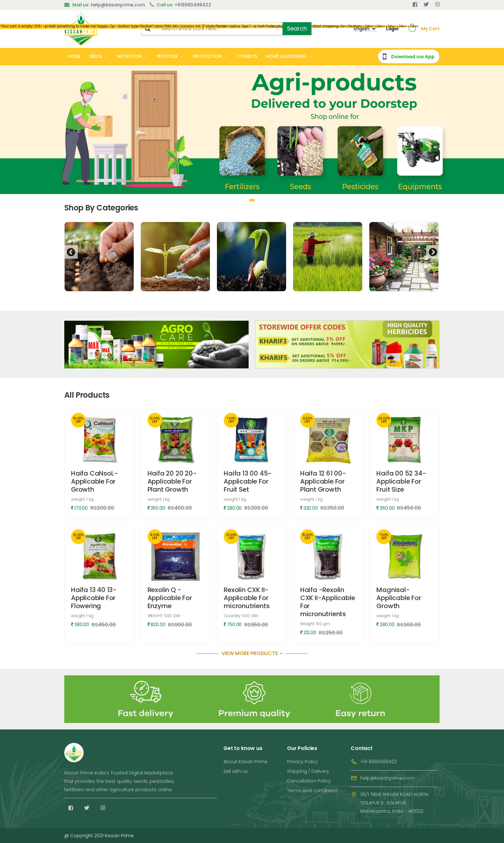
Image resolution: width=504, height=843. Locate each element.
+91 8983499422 (378, 762)
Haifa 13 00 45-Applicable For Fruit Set (248, 481)
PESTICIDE (167, 56)
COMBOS (247, 56)
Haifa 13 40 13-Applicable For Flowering (94, 598)
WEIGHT (164, 616)
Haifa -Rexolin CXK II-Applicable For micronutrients (328, 602)
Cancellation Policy (309, 781)
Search (297, 28)
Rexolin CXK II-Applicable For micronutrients (247, 598)
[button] (412, 29)
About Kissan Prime (245, 762)
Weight (315, 624)
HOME (74, 56)
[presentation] (71, 252)
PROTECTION (207, 56)
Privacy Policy (302, 762)
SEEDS (95, 56)
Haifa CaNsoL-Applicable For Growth (94, 481)
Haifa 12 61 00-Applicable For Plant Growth (323, 481)
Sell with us (236, 771)
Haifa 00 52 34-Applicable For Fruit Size (401, 481)
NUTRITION (129, 56)
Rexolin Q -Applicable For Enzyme (170, 598)
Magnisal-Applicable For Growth (399, 598)
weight (82, 499)
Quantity (241, 616)
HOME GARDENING (286, 56)
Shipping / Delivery (308, 771)
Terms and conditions (312, 791)
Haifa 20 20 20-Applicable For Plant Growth (172, 481)
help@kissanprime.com (387, 778)
